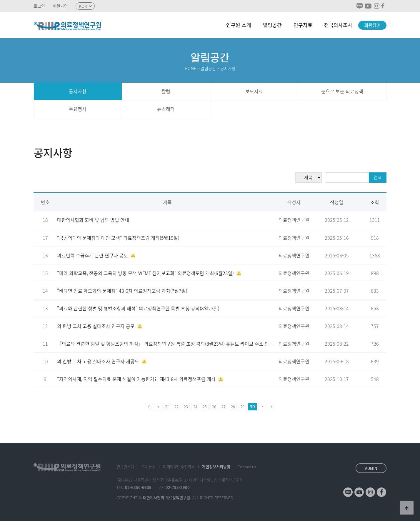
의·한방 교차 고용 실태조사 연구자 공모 (96, 326)
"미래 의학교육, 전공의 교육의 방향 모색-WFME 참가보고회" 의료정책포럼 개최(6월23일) (146, 273)
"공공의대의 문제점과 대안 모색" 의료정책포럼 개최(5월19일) (118, 238)
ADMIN (371, 468)
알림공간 (272, 25)
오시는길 (149, 467)
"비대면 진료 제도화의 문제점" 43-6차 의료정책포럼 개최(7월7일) (122, 291)
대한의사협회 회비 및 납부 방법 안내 (93, 220)
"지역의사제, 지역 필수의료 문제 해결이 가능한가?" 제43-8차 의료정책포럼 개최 (137, 379)
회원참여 (372, 25)
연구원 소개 (239, 25)
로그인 (39, 6)
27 (224, 407)
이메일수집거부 (179, 467)
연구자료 (303, 25)
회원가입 (60, 6)
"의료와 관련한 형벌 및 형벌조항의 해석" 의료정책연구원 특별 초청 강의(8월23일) (138, 308)
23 (186, 407)
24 (195, 407)
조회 (375, 202)
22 (176, 407)
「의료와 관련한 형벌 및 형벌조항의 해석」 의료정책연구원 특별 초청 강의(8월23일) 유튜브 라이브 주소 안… (165, 344)
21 (167, 407)
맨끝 (271, 407)
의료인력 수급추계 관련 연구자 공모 (93, 255)
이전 (158, 407)
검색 (378, 177)
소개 (125, 467)
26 (214, 407)
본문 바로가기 (0, 0)
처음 (149, 407)
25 (205, 407)
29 (242, 407)
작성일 (337, 202)
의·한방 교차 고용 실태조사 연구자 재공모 (99, 361)
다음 (262, 407)
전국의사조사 (338, 25)
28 (233, 407)
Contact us (247, 467)
